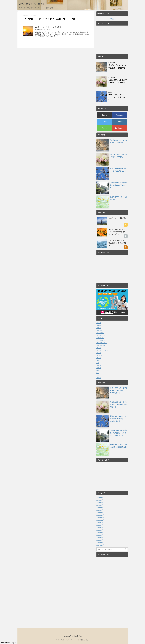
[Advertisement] (112, 40)
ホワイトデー (101, 355)
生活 (98, 370)
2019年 (30, 15)
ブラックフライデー (103, 350)
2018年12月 (100, 515)
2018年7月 (100, 528)
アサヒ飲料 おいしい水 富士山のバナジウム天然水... (117, 243)
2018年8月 (100, 525)
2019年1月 (100, 513)
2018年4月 (100, 535)
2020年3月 (100, 503)
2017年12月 (100, 545)
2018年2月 (100, 540)
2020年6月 (100, 498)
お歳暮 (99, 325)
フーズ (99, 348)
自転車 (99, 378)
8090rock (112, 19)
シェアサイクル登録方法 (117, 218)
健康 (98, 360)
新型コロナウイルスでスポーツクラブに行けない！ (118, 97)
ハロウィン (100, 338)
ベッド (99, 353)
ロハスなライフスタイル (32, 4)
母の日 (99, 365)
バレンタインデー (102, 340)
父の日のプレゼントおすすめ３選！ (48, 27)
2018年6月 (100, 530)
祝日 (98, 373)
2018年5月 (100, 533)
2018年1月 (100, 543)
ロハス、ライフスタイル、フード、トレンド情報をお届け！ (73, 640)
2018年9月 (100, 523)
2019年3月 (100, 510)
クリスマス (100, 333)
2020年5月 (100, 500)
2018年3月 (100, 538)
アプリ (99, 328)
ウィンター (100, 330)
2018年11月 (100, 518)
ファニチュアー (102, 343)
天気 (98, 363)
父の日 (48, 30)
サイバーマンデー (102, 335)
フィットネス (101, 345)
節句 (98, 375)
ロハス (99, 358)
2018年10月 (100, 520)
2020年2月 (100, 505)
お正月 (99, 323)
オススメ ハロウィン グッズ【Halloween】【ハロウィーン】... (117, 232)
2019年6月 (100, 508)
